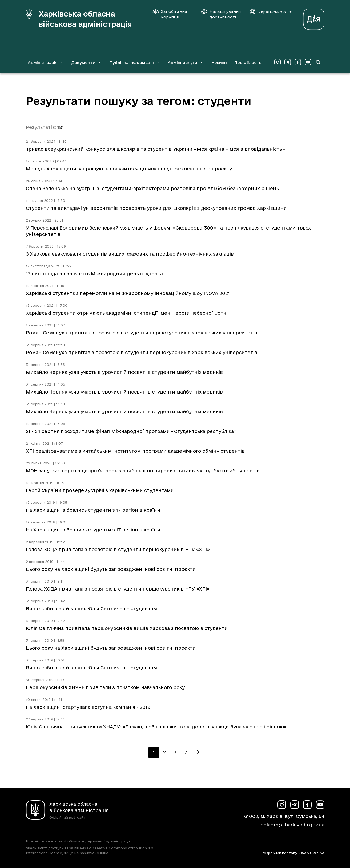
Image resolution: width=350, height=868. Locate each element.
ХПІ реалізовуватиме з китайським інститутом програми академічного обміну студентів (135, 451)
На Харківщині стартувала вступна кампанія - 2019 (88, 707)
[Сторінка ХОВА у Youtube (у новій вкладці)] (308, 62)
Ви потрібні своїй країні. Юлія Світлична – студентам (91, 609)
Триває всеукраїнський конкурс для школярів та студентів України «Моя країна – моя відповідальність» (155, 149)
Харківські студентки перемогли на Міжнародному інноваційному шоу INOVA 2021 (128, 293)
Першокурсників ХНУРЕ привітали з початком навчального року (105, 687)
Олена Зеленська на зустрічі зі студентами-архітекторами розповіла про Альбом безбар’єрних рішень (152, 188)
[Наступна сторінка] (196, 752)
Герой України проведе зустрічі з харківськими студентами (100, 490)
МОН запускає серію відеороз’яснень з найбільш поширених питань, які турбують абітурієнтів (143, 471)
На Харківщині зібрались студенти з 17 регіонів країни (93, 510)
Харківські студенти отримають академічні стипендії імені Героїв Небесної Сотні (127, 313)
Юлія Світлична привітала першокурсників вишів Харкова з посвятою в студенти (127, 628)
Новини (219, 62)
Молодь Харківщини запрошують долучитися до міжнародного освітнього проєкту (129, 169)
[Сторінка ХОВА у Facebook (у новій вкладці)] (298, 62)
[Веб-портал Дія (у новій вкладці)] (314, 18)
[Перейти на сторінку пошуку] (318, 62)
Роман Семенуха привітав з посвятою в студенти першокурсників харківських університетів (142, 333)
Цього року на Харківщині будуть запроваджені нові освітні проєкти (111, 569)
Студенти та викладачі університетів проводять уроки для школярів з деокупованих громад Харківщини (156, 208)
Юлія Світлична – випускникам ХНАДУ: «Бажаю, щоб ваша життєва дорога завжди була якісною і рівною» (156, 727)
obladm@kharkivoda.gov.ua (292, 825)
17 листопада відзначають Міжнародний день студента (94, 274)
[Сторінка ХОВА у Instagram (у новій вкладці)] (277, 62)
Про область (248, 62)
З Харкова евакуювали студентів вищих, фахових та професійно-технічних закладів (130, 254)
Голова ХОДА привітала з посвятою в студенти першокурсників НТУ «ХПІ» (118, 549)
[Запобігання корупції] (172, 14)
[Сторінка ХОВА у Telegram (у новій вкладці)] (288, 62)
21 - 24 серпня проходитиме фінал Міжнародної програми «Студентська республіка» (131, 431)
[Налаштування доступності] (221, 14)
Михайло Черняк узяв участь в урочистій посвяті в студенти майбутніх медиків (124, 372)
